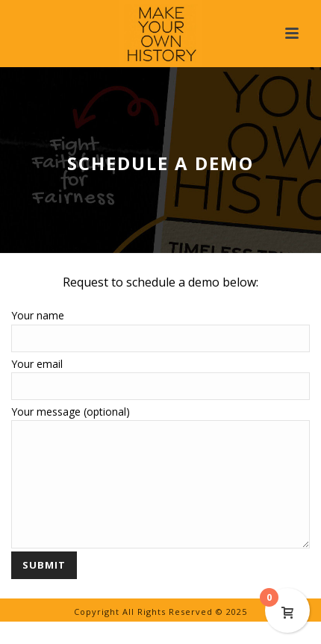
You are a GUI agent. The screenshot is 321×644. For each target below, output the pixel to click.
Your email (160, 375)
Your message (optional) (160, 420)
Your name (160, 326)
